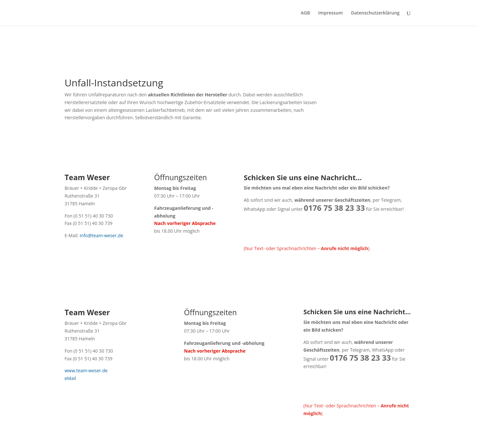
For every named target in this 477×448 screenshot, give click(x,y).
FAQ (154, 41)
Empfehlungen (216, 41)
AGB (305, 13)
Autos (137, 41)
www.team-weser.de (86, 370)
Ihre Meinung (180, 41)
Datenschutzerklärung (375, 13)
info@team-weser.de (101, 235)
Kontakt (247, 41)
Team (118, 41)
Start (70, 41)
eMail (70, 378)
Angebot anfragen (319, 41)
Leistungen (93, 41)
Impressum (330, 13)
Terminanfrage (277, 41)
